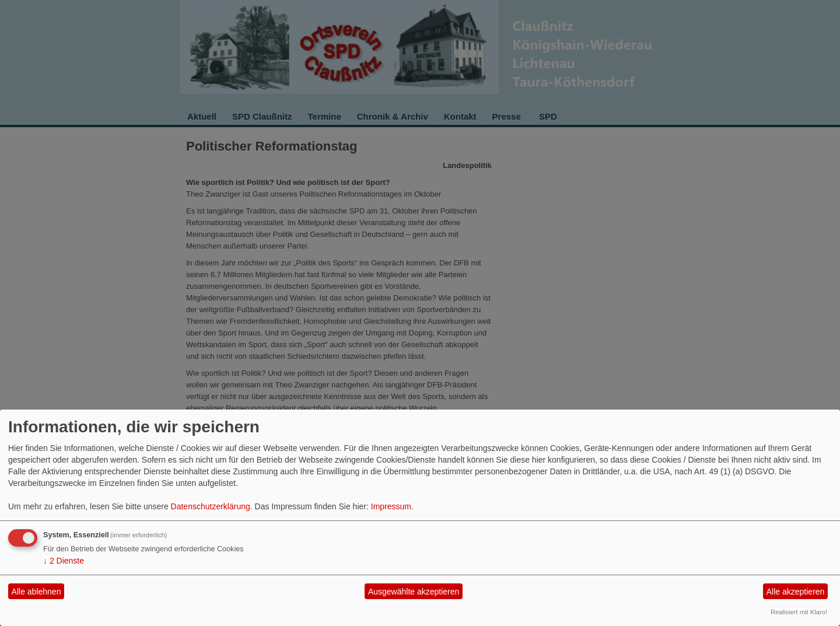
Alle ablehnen (36, 592)
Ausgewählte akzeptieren (414, 592)
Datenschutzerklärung (211, 506)
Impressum (391, 506)
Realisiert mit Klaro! (799, 612)
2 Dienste (64, 561)
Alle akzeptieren (796, 592)
